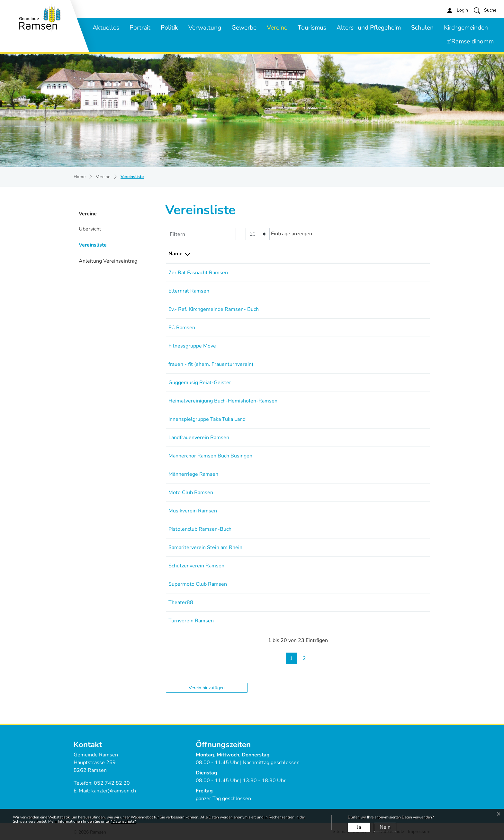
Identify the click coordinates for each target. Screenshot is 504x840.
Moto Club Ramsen (191, 492)
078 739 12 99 (323, 419)
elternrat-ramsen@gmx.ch (377, 291)
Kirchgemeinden (466, 28)
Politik (169, 28)
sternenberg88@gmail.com (378, 438)
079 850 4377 (322, 291)
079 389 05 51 (323, 438)
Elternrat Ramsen (189, 291)
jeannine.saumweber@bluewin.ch (385, 346)
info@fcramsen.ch (367, 328)
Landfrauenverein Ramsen (199, 438)
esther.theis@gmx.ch (371, 364)
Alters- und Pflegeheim (369, 28)
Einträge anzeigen (279, 234)
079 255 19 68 (323, 474)
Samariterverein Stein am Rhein (205, 547)
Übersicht (90, 229)
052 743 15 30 (323, 511)
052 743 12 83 (323, 456)
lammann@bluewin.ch (372, 566)
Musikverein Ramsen (193, 511)
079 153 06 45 (323, 492)
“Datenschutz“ (123, 821)
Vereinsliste (97, 247)
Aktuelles (106, 28)
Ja (359, 827)
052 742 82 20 (112, 783)
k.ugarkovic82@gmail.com (377, 419)
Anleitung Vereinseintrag (108, 261)
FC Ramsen (182, 328)
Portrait (140, 28)
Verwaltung (205, 28)
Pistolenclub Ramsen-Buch (200, 529)
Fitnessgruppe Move (192, 346)
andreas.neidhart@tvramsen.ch (382, 621)
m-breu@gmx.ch (365, 492)
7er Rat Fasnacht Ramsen (198, 273)
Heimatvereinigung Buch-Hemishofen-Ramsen (223, 401)
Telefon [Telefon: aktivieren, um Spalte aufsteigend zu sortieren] (314, 254)
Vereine (277, 28)
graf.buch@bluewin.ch (372, 456)
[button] (485, 10)
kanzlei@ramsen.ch (114, 791)
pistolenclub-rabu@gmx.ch (377, 529)
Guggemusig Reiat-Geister (200, 383)
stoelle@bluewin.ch (369, 273)
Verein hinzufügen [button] (207, 688)
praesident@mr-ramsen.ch (377, 474)
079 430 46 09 (323, 584)
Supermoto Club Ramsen (198, 584)
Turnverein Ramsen (191, 621)
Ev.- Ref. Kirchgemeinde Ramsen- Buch (214, 309)
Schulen (422, 28)
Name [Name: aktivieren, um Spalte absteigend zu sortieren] (175, 254)
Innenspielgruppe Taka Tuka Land (207, 419)
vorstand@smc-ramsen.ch (376, 584)
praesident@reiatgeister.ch (378, 383)
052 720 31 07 (323, 566)
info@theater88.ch (368, 602)
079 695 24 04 (323, 273)
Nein (385, 827)
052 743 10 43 (323, 529)
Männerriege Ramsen (193, 474)
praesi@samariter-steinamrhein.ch (386, 547)
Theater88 (181, 602)
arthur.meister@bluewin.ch (378, 401)
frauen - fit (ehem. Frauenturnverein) (211, 364)
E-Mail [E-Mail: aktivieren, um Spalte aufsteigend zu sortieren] (354, 254)
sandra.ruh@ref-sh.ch (371, 309)
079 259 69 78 (323, 401)
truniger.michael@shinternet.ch (383, 511)
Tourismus (312, 28)
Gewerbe (244, 28)
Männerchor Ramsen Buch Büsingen (210, 456)
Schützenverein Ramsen (196, 566)
